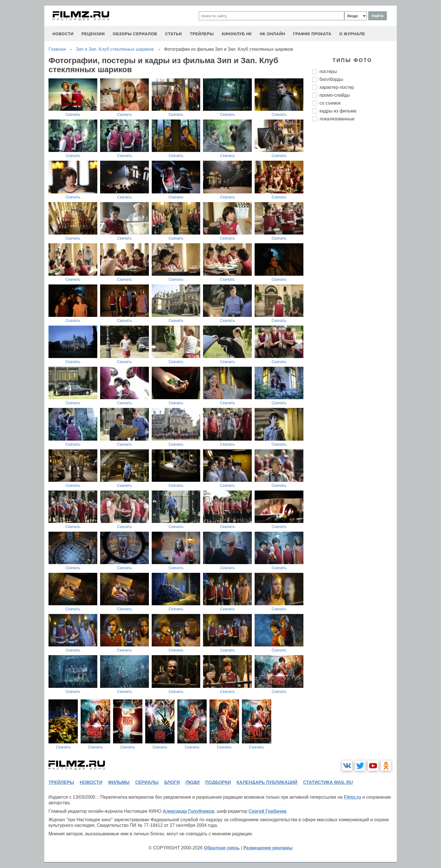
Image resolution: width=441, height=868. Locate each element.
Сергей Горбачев (267, 811)
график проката (312, 34)
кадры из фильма (338, 111)
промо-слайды (335, 95)
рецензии (93, 34)
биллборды (331, 79)
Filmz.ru (352, 797)
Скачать (73, 114)
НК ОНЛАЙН (272, 34)
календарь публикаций (267, 782)
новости (63, 34)
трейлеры (202, 34)
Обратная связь (222, 848)
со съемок (330, 103)
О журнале (352, 34)
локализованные (337, 119)
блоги (172, 782)
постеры (328, 71)
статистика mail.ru (328, 782)
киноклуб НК (237, 34)
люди (193, 782)
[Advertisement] (354, 220)
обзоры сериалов (135, 34)
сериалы (147, 782)
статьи (173, 34)
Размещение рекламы (268, 848)
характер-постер (337, 87)
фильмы (119, 782)
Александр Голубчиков (188, 811)
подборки (218, 782)
